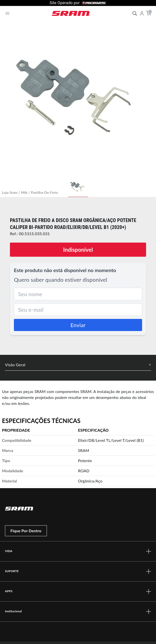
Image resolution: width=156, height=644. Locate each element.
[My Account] (142, 13)
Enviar (78, 325)
